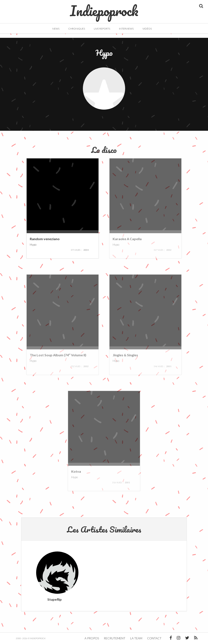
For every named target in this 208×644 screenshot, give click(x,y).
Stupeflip (55, 599)
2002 (169, 250)
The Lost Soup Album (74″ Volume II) (58, 355)
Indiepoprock (104, 9)
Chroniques (77, 29)
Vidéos (147, 29)
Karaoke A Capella (127, 239)
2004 (86, 250)
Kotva (76, 471)
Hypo (33, 244)
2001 (169, 366)
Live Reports (102, 29)
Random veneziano (45, 239)
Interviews (126, 29)
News (56, 29)
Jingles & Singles (125, 355)
